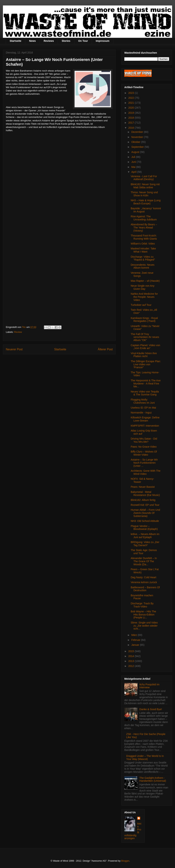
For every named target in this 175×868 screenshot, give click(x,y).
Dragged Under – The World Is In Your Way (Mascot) (145, 758)
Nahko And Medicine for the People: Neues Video (144, 297)
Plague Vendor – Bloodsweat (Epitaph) (144, 528)
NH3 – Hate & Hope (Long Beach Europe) (146, 202)
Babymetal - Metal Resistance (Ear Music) (145, 493)
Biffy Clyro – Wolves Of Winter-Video (144, 453)
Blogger (125, 861)
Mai (134, 167)
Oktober (136, 142)
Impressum (103, 41)
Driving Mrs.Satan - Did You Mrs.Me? (144, 440)
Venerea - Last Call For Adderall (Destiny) (144, 178)
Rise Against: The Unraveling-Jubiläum (144, 218)
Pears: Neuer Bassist (143, 487)
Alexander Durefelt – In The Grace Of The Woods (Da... (144, 561)
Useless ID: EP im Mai (143, 408)
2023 (132, 93)
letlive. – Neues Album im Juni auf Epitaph (145, 536)
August (136, 152)
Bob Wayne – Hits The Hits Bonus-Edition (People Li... (143, 615)
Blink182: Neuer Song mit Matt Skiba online (145, 186)
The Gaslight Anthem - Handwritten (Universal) (153, 779)
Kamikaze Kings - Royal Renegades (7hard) (144, 320)
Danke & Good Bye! (151, 709)
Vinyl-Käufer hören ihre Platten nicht (144, 355)
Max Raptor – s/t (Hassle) (145, 281)
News (33, 41)
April (134, 172)
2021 (132, 103)
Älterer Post (105, 349)
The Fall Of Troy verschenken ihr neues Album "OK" (145, 337)
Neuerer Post (14, 349)
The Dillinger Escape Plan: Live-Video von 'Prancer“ (146, 364)
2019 (132, 113)
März (134, 635)
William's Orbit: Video (143, 244)
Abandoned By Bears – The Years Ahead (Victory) (144, 228)
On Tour (83, 41)
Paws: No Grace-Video (144, 447)
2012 (132, 666)
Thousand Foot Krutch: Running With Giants (144, 237)
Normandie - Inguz (141, 413)
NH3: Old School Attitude (145, 521)
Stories (66, 41)
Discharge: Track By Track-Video (142, 605)
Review (18, 332)
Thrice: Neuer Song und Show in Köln (144, 194)
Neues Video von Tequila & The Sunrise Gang (145, 393)
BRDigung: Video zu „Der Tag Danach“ (145, 544)
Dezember (137, 132)
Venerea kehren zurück (144, 582)
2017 (132, 123)
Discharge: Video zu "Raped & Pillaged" (143, 258)
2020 (132, 108)
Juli (134, 157)
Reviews (49, 41)
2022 (132, 98)
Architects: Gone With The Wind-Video (146, 472)
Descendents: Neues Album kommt (143, 266)
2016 (132, 128)
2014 (132, 656)
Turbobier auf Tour (141, 305)
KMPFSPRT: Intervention (145, 426)
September (138, 147)
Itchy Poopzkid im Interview (149, 686)
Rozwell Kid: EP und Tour (145, 505)
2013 (132, 661)
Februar (136, 640)
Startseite (15, 41)
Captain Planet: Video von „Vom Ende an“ (145, 347)
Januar (136, 645)
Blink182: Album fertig (143, 500)
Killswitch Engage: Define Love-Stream (145, 419)
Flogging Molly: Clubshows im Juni (143, 401)
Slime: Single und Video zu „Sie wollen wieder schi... (144, 626)
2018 (132, 118)
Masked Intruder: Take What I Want (143, 250)
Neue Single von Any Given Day (143, 287)
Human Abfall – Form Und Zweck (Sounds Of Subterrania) (145, 513)
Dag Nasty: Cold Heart (143, 577)
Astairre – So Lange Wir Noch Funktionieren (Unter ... (144, 463)
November (137, 137)
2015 (132, 651)
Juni (134, 162)
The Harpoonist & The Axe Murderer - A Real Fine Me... (146, 384)
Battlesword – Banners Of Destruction (145, 589)
